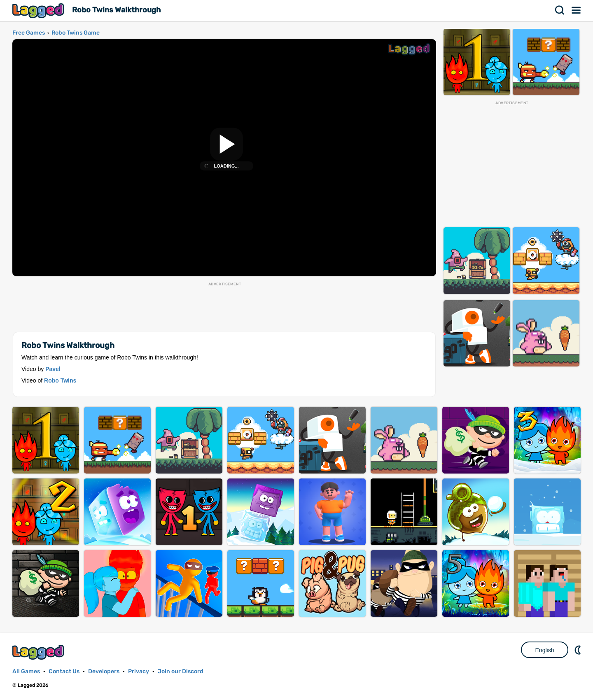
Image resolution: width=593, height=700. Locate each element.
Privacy (139, 671)
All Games (26, 671)
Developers (104, 671)
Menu (577, 10)
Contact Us (64, 671)
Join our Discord (181, 671)
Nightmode (579, 650)
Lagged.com (39, 652)
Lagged (39, 10)
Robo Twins (60, 380)
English (545, 650)
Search (560, 10)
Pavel (53, 369)
